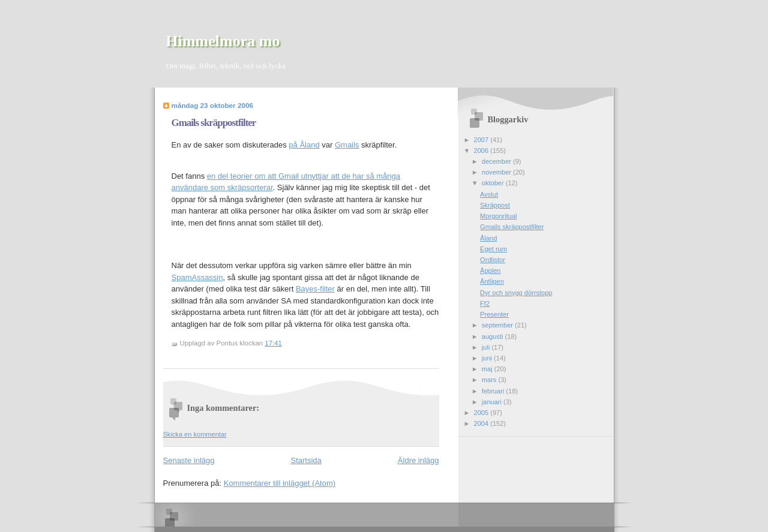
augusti (493, 336)
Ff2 (485, 303)
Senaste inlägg (189, 460)
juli (487, 347)
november (497, 172)
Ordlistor (493, 260)
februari (494, 391)
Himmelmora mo (223, 41)
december (497, 161)
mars (490, 380)
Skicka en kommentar (195, 434)
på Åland (304, 145)
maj (488, 369)
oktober (494, 183)
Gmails (347, 145)
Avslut (489, 194)
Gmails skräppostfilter (214, 123)
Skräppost (495, 205)
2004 (482, 423)
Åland (488, 238)
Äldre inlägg (418, 460)
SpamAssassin (197, 277)
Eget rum (493, 249)
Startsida (306, 460)
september (498, 325)
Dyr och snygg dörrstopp (516, 293)
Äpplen (490, 270)
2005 (482, 413)
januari (493, 402)
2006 (482, 151)
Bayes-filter (315, 289)
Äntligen (492, 281)
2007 (482, 140)
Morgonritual (498, 216)
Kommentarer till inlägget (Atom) (280, 483)
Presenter (494, 314)
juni (488, 358)
